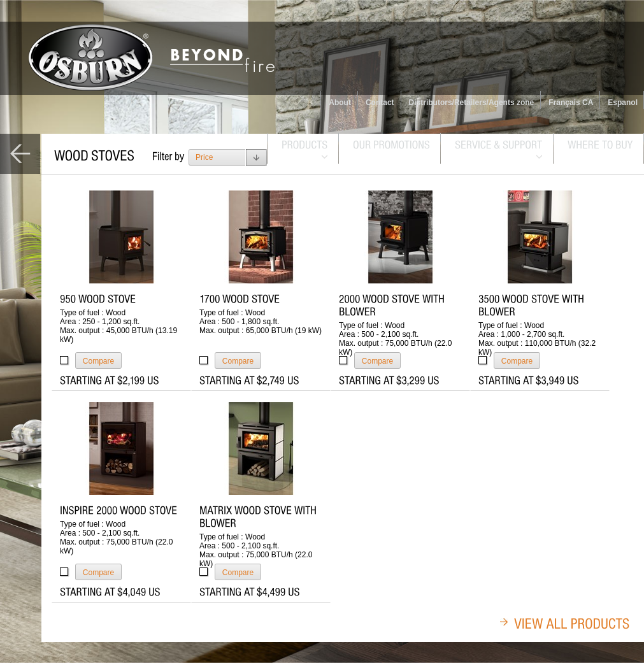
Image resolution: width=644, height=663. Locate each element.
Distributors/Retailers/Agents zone (472, 103)
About (340, 103)
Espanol (623, 103)
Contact (380, 103)
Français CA (571, 103)
